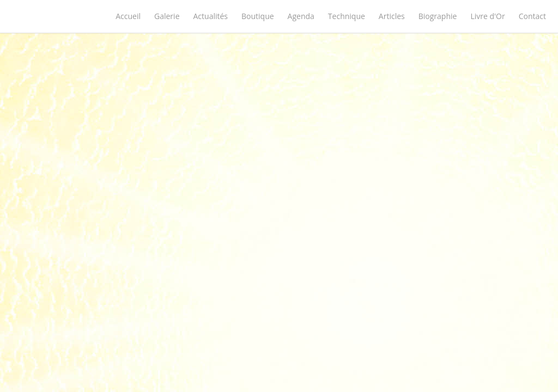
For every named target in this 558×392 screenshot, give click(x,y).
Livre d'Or (487, 16)
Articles (392, 16)
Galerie (167, 16)
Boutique (258, 16)
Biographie (438, 16)
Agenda (301, 16)
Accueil (128, 16)
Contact (532, 16)
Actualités (211, 16)
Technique (347, 16)
